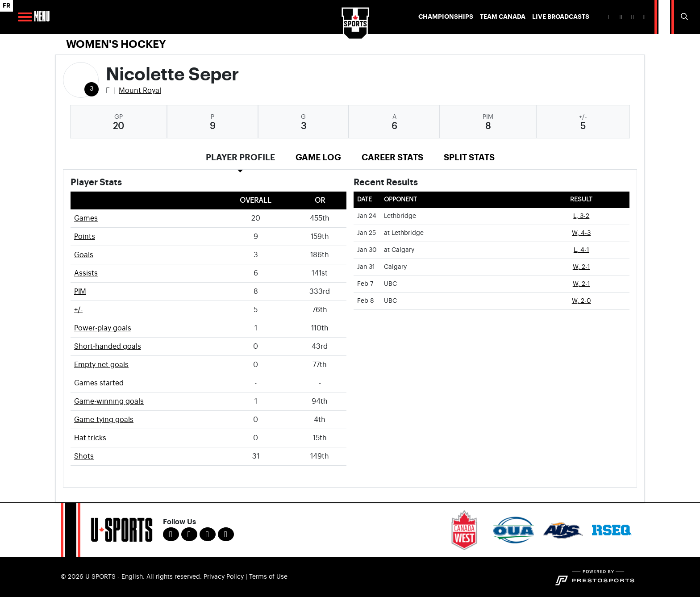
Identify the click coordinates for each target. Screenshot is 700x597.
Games (86, 218)
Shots (84, 456)
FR (6, 6)
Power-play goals (103, 328)
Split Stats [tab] (469, 157)
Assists (86, 273)
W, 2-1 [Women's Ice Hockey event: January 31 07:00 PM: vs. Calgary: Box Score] (581, 267)
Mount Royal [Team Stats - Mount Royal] (140, 91)
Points (85, 237)
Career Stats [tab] (392, 157)
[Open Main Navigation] (25, 17)
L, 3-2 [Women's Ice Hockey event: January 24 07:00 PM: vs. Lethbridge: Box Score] (581, 216)
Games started (99, 383)
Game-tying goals (104, 420)
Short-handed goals (108, 347)
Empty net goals (101, 365)
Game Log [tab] (318, 157)
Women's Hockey (116, 44)
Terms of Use (268, 577)
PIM (80, 292)
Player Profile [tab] (240, 157)
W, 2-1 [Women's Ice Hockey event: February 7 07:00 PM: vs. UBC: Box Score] (581, 284)
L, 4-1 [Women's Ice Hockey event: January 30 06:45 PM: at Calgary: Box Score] (581, 250)
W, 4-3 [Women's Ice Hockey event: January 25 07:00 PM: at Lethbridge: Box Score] (581, 233)
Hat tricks (90, 438)
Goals (84, 255)
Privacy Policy (224, 577)
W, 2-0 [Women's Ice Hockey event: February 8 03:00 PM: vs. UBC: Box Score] (581, 301)
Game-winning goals (109, 401)
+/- (78, 310)
